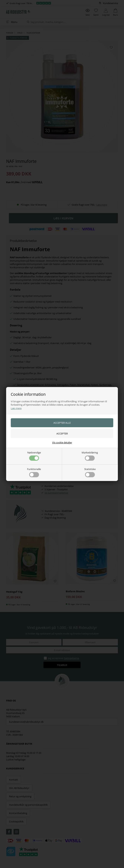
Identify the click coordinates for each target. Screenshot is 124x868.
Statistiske (90, 472)
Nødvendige (34, 456)
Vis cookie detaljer (62, 442)
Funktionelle (34, 472)
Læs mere (16, 408)
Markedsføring (90, 456)
